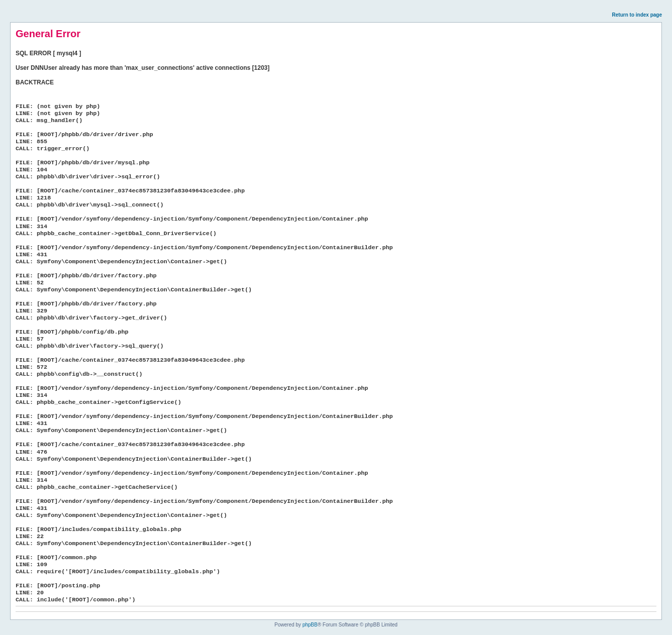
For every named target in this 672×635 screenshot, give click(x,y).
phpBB (310, 625)
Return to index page (637, 15)
